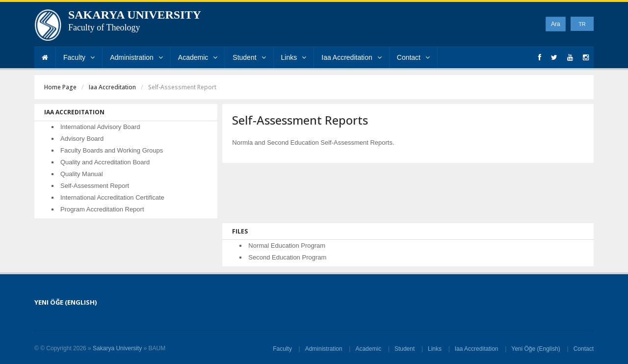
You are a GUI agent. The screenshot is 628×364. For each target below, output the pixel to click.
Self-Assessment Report (95, 186)
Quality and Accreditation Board (105, 162)
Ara (556, 24)
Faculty (79, 57)
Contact (413, 57)
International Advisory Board (100, 127)
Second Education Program (287, 257)
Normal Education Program (287, 246)
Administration (136, 57)
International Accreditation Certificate (112, 197)
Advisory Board (82, 139)
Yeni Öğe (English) (536, 349)
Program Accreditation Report (102, 209)
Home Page (60, 87)
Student (249, 57)
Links (294, 57)
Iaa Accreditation (352, 57)
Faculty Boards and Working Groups (112, 150)
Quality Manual (82, 174)
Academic (198, 57)
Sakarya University (117, 348)
